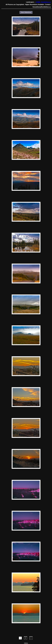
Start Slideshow (26, 12)
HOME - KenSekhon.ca (43, 2)
